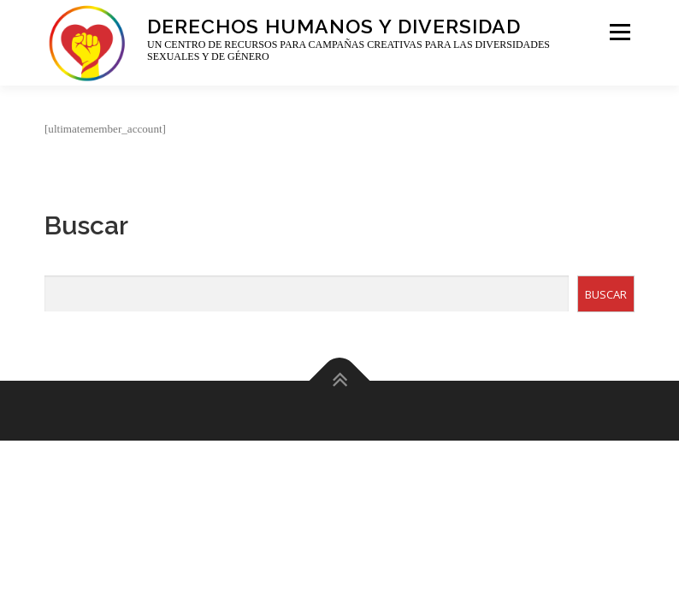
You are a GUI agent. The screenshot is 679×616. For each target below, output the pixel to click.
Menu (618, 32)
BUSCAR (606, 294)
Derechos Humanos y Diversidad (334, 25)
